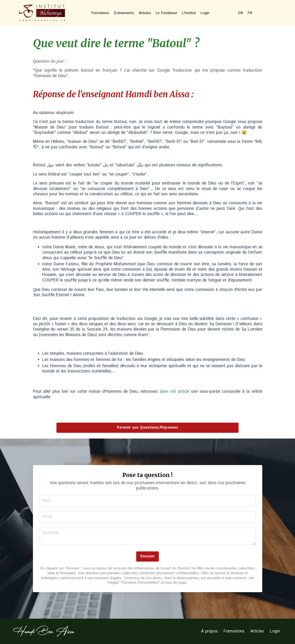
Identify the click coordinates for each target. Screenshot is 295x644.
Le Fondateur (166, 13)
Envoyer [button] (148, 556)
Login (205, 13)
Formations (100, 13)
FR (250, 13)
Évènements (124, 13)
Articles (145, 13)
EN (240, 13)
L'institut (189, 13)
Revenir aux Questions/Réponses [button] (147, 428)
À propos (209, 631)
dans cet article (174, 392)
